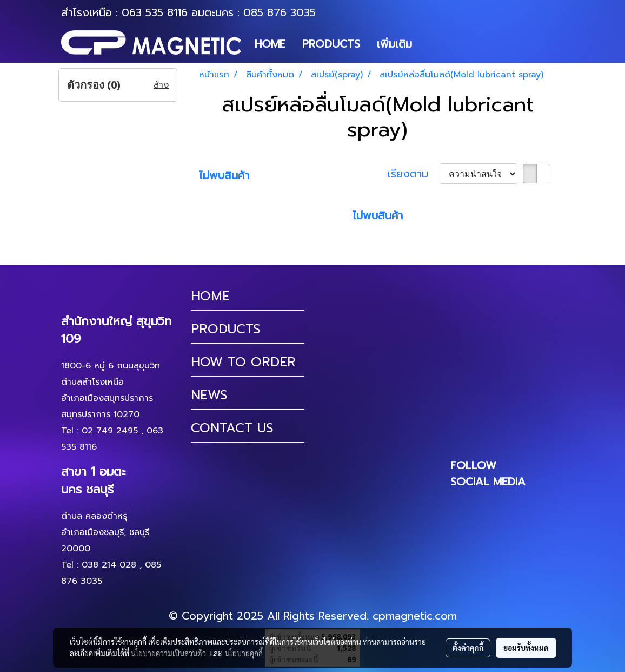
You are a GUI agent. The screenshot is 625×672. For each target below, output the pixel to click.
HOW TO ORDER (243, 362)
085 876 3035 (280, 12)
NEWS (209, 395)
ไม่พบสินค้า (224, 175)
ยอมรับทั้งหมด (526, 648)
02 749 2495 (110, 431)
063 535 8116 (155, 12)
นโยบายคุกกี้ (244, 653)
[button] (430, 44)
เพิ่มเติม (394, 44)
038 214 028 (109, 565)
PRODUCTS (331, 44)
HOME (270, 44)
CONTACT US (232, 428)
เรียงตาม (414, 174)
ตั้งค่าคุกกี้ (468, 648)
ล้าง (161, 85)
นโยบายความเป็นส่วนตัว (168, 653)
